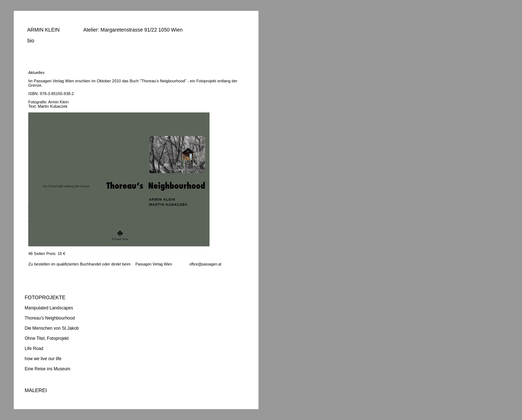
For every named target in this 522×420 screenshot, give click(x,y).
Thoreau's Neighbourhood (50, 318)
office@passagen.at (205, 264)
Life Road (34, 349)
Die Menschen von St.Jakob (52, 328)
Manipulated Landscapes (49, 308)
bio (29, 41)
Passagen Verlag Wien (154, 264)
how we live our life (43, 359)
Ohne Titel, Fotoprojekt (47, 338)
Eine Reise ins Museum (47, 369)
